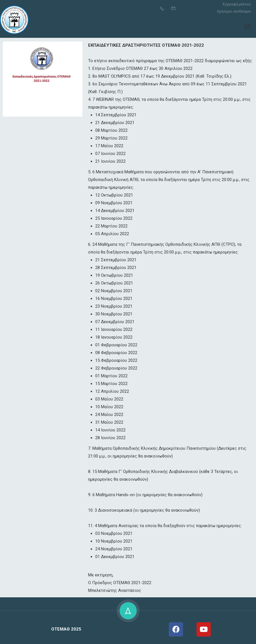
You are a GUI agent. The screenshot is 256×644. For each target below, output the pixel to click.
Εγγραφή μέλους (237, 4)
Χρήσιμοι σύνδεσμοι (234, 11)
